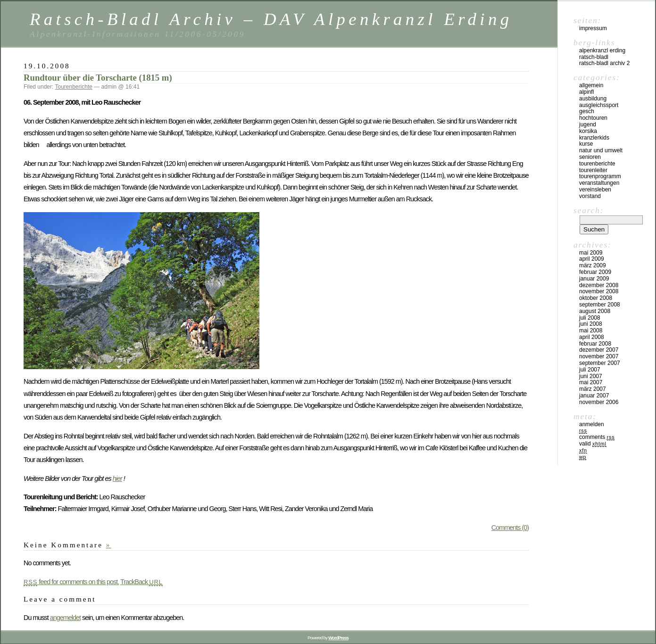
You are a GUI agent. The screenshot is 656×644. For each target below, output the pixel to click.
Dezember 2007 (599, 350)
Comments (597, 437)
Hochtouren (593, 118)
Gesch (587, 111)
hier (117, 479)
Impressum (593, 28)
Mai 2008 (591, 330)
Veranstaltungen (599, 183)
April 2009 (592, 259)
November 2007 (599, 356)
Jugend (588, 124)
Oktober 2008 (596, 298)
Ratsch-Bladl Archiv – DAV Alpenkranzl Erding (271, 19)
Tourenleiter (593, 170)
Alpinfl (586, 92)
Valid (593, 444)
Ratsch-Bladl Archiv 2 (604, 63)
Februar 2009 (595, 272)
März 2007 (593, 389)
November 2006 (599, 402)
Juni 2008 (591, 324)
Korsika (588, 131)
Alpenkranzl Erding (602, 50)
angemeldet (65, 618)
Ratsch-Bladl (594, 57)
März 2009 (593, 265)
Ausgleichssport (599, 105)
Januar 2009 (594, 279)
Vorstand (590, 196)
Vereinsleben (595, 190)
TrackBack (141, 582)
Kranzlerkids (594, 138)
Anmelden (592, 424)
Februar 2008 (595, 344)
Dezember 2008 (599, 285)
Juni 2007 (591, 376)
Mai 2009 (591, 253)
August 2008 (595, 311)
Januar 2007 (594, 396)
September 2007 (600, 363)
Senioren (590, 157)
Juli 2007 (590, 370)
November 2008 (599, 291)
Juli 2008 (590, 318)
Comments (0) (510, 528)
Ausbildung (593, 99)
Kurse (586, 144)
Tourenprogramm (600, 176)
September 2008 (600, 305)
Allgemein (591, 85)
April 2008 (592, 337)
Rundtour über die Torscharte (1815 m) (98, 78)
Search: (589, 210)
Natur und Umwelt (601, 150)
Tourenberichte (74, 87)
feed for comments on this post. (71, 582)
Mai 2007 (591, 382)
